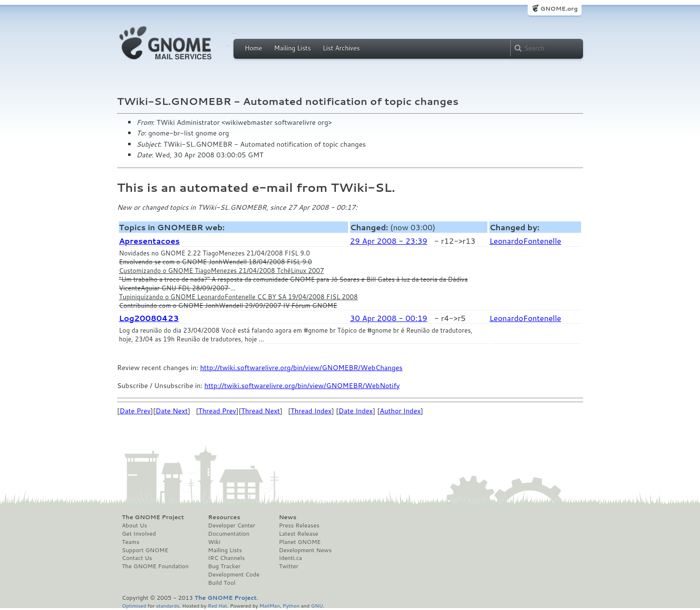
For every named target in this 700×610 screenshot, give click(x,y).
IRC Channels (227, 558)
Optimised (134, 605)
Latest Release (298, 534)
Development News (305, 550)
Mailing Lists (292, 48)
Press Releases (299, 525)
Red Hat (217, 605)
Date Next (171, 411)
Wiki (214, 542)
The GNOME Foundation (155, 566)
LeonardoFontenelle (525, 241)
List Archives (341, 48)
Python (291, 605)
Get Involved (139, 534)
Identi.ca (290, 558)
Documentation (229, 534)
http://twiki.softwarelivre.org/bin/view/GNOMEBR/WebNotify (302, 386)
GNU (317, 605)
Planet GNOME (300, 542)
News (287, 517)
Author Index (400, 411)
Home (253, 48)
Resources (224, 517)
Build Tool (222, 583)
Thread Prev (217, 411)
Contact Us (137, 558)
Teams (131, 542)
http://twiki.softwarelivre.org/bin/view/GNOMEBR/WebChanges (301, 368)
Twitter (288, 566)
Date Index (356, 411)
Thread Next (261, 411)
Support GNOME (145, 550)
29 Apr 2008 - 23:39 (389, 241)
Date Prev (135, 411)
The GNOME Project (153, 517)
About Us (134, 525)
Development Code (234, 575)
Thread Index (311, 411)
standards (167, 605)
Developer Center (232, 525)
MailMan (269, 605)
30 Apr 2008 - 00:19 (389, 318)
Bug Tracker (225, 566)
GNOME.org (559, 8)
